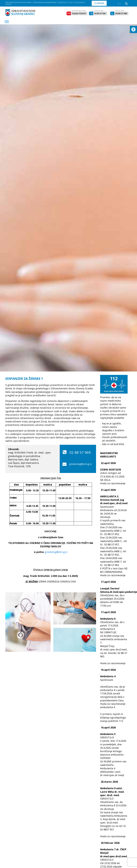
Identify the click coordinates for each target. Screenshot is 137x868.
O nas (70, 2)
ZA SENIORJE (99, 3)
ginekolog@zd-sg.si (80, 464)
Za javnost (62, 2)
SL (119, 4)
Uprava (8, 4)
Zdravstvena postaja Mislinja (45, 2)
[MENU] (7, 22)
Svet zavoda (79, 2)
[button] (133, 29)
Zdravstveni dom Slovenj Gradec (19, 2)
